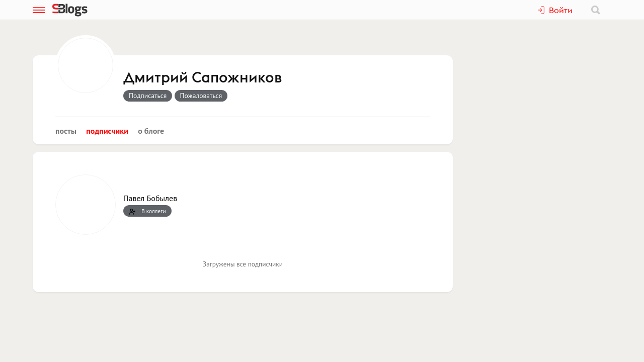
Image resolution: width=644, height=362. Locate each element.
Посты (66, 131)
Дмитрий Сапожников (203, 78)
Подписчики (107, 131)
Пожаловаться (201, 96)
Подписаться (148, 96)
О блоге (151, 131)
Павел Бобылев (150, 198)
